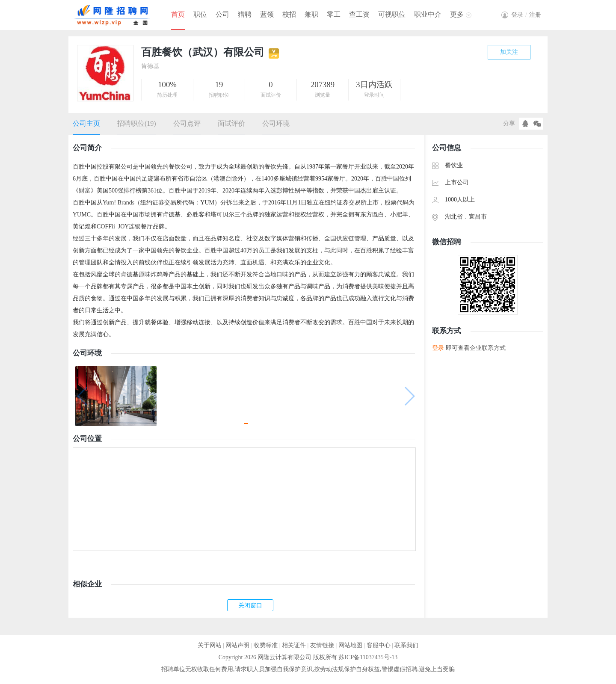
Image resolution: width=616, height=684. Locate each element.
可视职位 (392, 14)
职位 (200, 14)
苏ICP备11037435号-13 (368, 657)
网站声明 (237, 645)
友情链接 (322, 645)
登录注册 (526, 15)
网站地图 (350, 645)
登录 (438, 348)
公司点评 (187, 123)
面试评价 (231, 123)
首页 (178, 14)
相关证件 (294, 645)
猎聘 (245, 14)
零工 (334, 14)
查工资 (359, 14)
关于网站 (210, 645)
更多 (457, 14)
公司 (222, 14)
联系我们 (406, 645)
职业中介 (428, 14)
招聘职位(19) (137, 123)
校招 (289, 14)
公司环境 (276, 123)
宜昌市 (478, 217)
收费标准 (266, 645)
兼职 (311, 14)
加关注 (509, 52)
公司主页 (86, 123)
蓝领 (267, 14)
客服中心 (379, 645)
